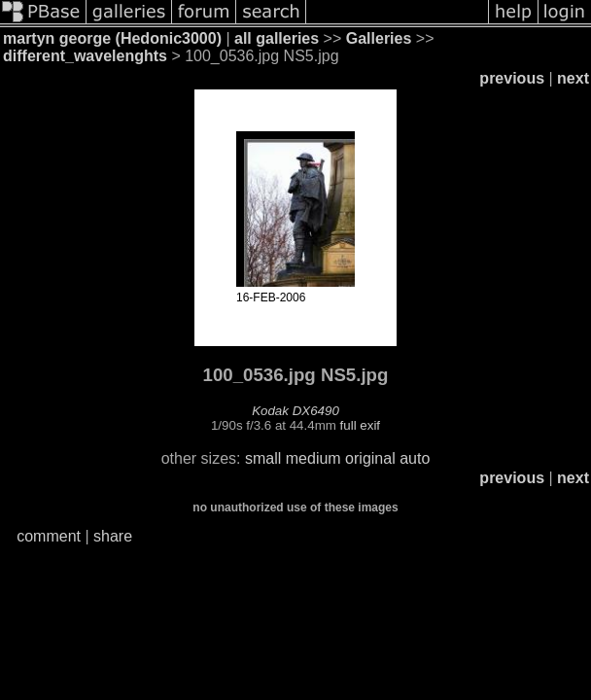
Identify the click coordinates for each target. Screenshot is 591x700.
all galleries (277, 38)
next (573, 78)
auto (415, 458)
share (113, 536)
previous (512, 78)
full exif (360, 425)
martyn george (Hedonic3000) (112, 38)
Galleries (379, 38)
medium (313, 458)
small (263, 458)
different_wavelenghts (85, 56)
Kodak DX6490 (295, 411)
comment (49, 536)
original (370, 458)
